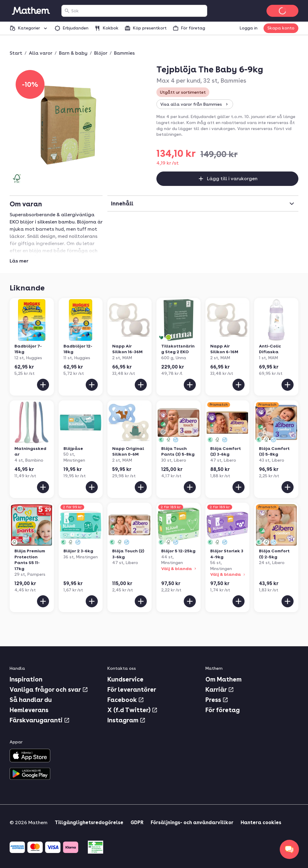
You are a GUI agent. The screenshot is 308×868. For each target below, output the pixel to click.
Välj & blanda (179, 569)
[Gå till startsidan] (31, 11)
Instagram (126, 720)
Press (217, 700)
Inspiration (26, 679)
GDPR (137, 822)
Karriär (220, 690)
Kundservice (125, 679)
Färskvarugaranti (40, 720)
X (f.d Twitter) (132, 710)
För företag (223, 710)
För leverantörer (132, 690)
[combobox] (138, 11)
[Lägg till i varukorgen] (43, 385)
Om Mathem (223, 679)
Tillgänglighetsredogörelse (89, 822)
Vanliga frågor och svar (49, 690)
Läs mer (19, 261)
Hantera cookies (261, 822)
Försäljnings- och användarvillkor (192, 822)
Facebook (126, 700)
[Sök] (67, 11)
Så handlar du (31, 700)
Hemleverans (29, 710)
